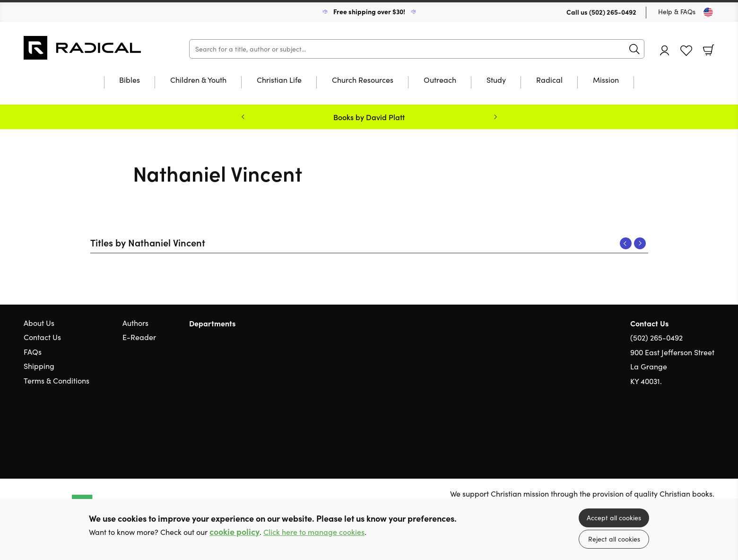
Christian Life (279, 80)
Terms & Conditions (56, 381)
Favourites (686, 51)
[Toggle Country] (708, 12)
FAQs (33, 352)
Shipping (39, 366)
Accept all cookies (614, 518)
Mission (606, 80)
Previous (626, 243)
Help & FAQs (677, 12)
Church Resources (363, 80)
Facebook (693, 426)
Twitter (676, 426)
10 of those (83, 48)
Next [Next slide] (495, 117)
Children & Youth (198, 80)
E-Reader (139, 337)
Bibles (130, 80)
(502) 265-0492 (613, 12)
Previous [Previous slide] (243, 117)
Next (640, 243)
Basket (709, 50)
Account (665, 50)
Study (496, 80)
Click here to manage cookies (314, 532)
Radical (549, 80)
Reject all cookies (614, 539)
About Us (39, 323)
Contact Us (42, 337)
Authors (135, 323)
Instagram (710, 426)
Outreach (440, 80)
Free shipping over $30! (369, 11)
